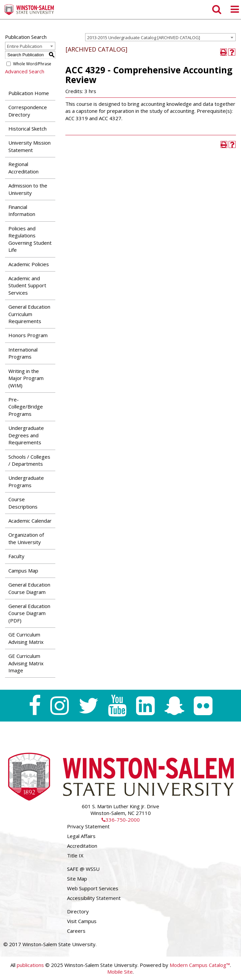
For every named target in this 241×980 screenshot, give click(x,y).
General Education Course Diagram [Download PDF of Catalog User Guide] (29, 588)
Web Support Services (93, 888)
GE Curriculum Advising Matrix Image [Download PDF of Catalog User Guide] (26, 663)
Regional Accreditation (23, 168)
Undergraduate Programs (26, 481)
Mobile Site (120, 972)
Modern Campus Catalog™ (200, 965)
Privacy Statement (88, 826)
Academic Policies (29, 264)
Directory (78, 911)
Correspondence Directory (28, 111)
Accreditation (82, 846)
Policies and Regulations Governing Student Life (30, 239)
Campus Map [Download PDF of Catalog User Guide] (23, 571)
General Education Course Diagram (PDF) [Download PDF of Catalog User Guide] (29, 613)
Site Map (77, 879)
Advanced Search (25, 71)
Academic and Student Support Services (27, 285)
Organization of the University (26, 538)
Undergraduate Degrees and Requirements (26, 435)
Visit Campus (82, 921)
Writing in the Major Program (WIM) (26, 378)
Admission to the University (28, 189)
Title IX (75, 855)
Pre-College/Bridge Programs (26, 407)
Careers (76, 931)
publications (30, 965)
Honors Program (28, 335)
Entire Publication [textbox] (25, 46)
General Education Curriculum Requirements (29, 314)
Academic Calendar (30, 521)
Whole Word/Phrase (32, 64)
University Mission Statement (29, 146)
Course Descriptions (23, 503)
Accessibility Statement (94, 898)
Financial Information (22, 210)
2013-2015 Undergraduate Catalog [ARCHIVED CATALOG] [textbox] (144, 37)
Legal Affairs (81, 836)
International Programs (23, 353)
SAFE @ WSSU (83, 869)
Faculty (16, 556)
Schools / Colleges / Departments (29, 460)
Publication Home (29, 93)
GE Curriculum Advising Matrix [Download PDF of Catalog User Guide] (26, 638)
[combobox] (160, 37)
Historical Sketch (27, 129)
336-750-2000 (121, 820)
